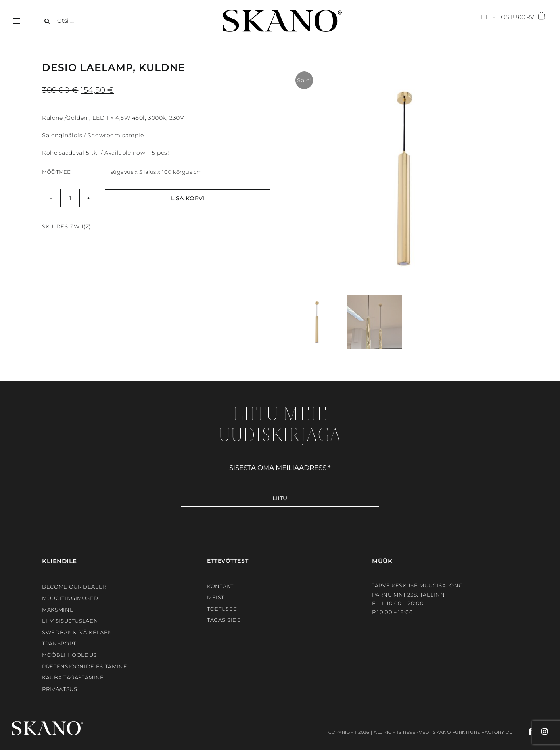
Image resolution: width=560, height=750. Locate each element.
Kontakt (220, 586)
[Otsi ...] (89, 21)
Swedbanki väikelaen (77, 632)
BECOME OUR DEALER (74, 587)
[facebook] (524, 731)
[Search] (47, 21)
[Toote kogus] (70, 198)
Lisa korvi (188, 198)
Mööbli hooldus (69, 655)
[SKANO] (282, 13)
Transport (59, 643)
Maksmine (58, 610)
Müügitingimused (70, 598)
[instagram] (541, 731)
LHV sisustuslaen (70, 621)
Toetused (222, 609)
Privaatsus (60, 689)
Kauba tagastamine (73, 677)
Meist (216, 597)
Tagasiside (224, 620)
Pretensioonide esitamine (85, 666)
